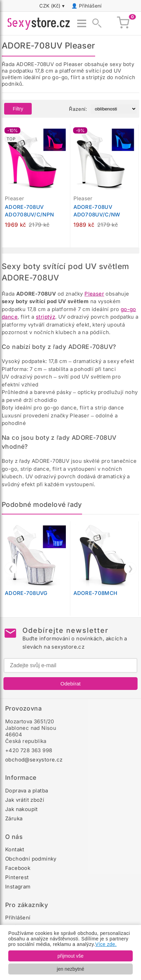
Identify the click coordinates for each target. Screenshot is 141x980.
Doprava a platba (27, 791)
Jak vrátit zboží (25, 800)
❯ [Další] (130, 568)
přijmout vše (70, 956)
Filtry (18, 109)
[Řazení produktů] (114, 109)
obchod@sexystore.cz (34, 760)
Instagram (18, 887)
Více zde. (106, 944)
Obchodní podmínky (31, 859)
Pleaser (94, 294)
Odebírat (70, 684)
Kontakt (15, 849)
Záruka (14, 818)
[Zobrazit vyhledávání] (95, 23)
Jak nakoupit (22, 809)
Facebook (18, 868)
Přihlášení (90, 6)
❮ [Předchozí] (11, 568)
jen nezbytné (70, 969)
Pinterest (17, 877)
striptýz (46, 317)
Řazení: (78, 109)
